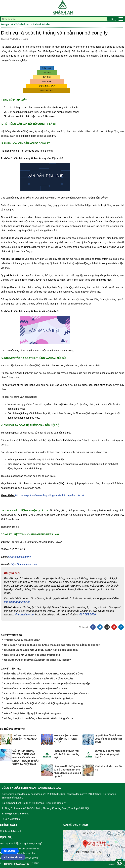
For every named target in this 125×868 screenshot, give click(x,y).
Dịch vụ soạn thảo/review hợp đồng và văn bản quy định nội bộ (49, 495)
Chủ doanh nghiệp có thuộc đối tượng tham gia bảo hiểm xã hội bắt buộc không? (52, 645)
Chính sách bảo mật (11, 831)
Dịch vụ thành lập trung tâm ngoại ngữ (21, 843)
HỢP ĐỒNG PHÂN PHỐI (18, 708)
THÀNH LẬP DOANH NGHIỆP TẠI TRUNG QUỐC (66, 739)
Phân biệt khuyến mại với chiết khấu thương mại (66, 754)
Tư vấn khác (23, 24)
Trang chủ (7, 24)
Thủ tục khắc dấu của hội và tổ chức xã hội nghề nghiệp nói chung (43, 703)
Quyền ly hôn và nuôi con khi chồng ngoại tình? (107, 754)
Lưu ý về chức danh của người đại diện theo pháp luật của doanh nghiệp (47, 684)
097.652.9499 (88, 615)
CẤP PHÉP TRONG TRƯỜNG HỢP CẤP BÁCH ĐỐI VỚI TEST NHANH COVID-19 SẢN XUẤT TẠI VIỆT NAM (26, 757)
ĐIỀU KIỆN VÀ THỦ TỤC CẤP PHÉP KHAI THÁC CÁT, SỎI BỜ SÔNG (44, 674)
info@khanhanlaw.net (17, 602)
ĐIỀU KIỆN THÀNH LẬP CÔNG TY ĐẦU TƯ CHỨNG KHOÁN (39, 679)
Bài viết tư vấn (41, 24)
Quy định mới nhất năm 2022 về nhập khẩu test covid (109, 739)
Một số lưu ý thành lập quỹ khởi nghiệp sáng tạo (33, 713)
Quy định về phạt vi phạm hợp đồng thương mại (32, 655)
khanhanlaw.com (24, 615)
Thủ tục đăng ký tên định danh (22, 640)
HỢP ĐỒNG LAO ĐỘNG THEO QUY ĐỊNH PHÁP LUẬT (36, 688)
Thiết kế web (113, 865)
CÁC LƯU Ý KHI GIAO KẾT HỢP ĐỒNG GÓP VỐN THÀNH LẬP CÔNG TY (46, 693)
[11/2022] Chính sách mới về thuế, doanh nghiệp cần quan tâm (41, 650)
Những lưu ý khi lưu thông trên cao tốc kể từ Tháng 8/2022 (39, 718)
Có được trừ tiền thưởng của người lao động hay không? (38, 660)
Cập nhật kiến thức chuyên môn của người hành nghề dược (39, 698)
